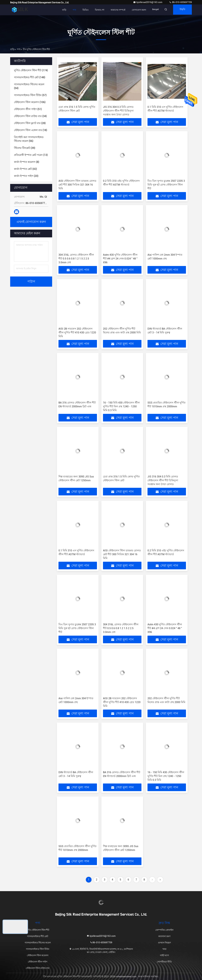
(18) (31, 130)
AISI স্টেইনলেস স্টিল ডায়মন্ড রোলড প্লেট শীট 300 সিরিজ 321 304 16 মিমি (77, 185)
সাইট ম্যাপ (164, 955)
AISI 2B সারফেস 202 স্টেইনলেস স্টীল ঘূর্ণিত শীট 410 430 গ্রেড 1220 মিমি (77, 333)
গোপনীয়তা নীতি (164, 962)
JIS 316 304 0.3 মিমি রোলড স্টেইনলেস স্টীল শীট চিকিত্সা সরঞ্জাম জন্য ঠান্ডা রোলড (118, 111)
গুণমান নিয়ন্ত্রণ (164, 943)
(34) (30, 116)
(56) (29, 139)
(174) (31, 70)
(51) (28, 109)
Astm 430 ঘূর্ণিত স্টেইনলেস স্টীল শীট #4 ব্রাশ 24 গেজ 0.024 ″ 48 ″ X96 (120, 259)
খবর (164, 949)
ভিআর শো (96, 10)
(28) (30, 123)
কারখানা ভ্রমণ (164, 936)
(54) (29, 86)
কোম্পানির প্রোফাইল (164, 930)
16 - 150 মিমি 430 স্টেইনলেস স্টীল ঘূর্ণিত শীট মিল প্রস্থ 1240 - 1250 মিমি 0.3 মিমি (121, 406)
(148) (30, 77)
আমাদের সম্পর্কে (114, 10)
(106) (30, 102)
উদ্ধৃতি (181, 10)
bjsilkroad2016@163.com (148, 2)
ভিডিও (82, 10)
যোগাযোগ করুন (135, 10)
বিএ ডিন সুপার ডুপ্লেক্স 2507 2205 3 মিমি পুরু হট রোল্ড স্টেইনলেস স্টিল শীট (166, 185)
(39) (25, 148)
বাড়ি (60, 10)
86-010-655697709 (180, 2)
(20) (26, 176)
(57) (30, 95)
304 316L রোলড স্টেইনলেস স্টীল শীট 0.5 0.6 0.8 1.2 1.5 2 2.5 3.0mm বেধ (76, 259)
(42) (25, 169)
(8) (27, 162)
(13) (31, 155)
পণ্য (70, 10)
